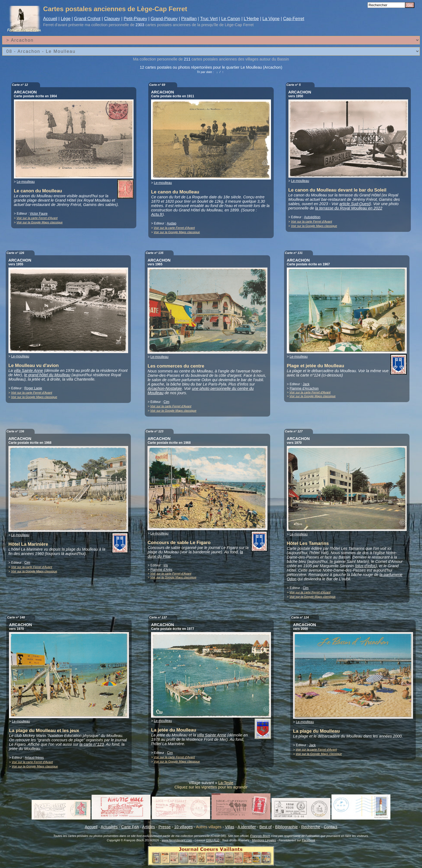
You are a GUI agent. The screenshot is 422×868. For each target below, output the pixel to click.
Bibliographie (286, 827)
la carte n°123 (92, 744)
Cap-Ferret (294, 19)
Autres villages (209, 827)
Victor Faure (39, 214)
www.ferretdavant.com (177, 840)
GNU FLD (213, 840)
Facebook (308, 840)
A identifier (247, 827)
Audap (172, 223)
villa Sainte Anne (28, 371)
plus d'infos (366, 566)
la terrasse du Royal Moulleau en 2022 (349, 208)
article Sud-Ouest (355, 204)
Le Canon (231, 19)
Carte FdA (130, 827)
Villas (230, 827)
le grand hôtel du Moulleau (47, 375)
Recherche (311, 827)
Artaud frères (34, 758)
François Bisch (260, 836)
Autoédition (312, 217)
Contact (330, 827)
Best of (265, 827)
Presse (165, 827)
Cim (166, 402)
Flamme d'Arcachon (304, 389)
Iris (166, 565)
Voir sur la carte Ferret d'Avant (37, 218)
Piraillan (189, 19)
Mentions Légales (264, 840)
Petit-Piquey (135, 19)
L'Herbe (251, 19)
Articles (148, 827)
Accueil (50, 19)
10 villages (183, 827)
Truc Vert (209, 19)
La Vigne (271, 19)
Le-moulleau (26, 182)
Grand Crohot (87, 19)
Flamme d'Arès (161, 570)
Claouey (112, 19)
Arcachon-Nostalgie (165, 389)
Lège (66, 19)
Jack (306, 384)
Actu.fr (157, 214)
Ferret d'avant (55, 25)
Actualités (109, 827)
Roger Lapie (33, 388)
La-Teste (226, 783)
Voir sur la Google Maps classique (39, 222)
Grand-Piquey (164, 19)
